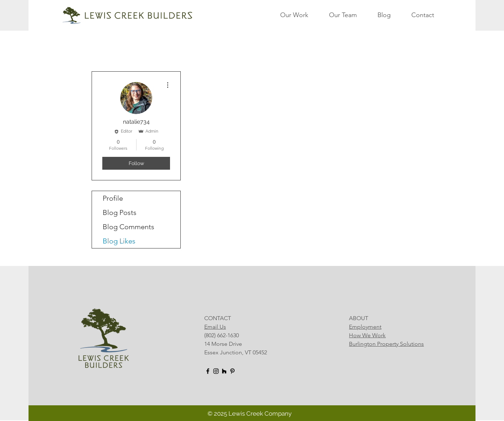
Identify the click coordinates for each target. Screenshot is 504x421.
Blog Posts (120, 212)
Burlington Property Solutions (386, 344)
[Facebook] (208, 371)
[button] (301, 15)
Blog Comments (128, 227)
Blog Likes (119, 241)
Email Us (215, 327)
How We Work (367, 335)
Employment (365, 327)
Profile (113, 198)
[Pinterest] (232, 371)
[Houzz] (224, 371)
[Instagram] (216, 371)
